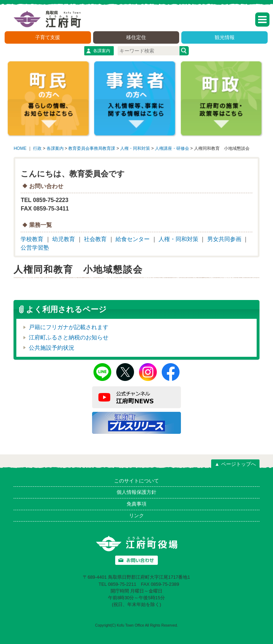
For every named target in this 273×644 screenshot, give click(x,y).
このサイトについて (136, 481)
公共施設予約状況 (52, 348)
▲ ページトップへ (235, 464)
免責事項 (136, 504)
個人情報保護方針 (136, 492)
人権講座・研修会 (172, 148)
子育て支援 (48, 37)
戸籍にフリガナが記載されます (69, 327)
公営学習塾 (35, 248)
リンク (136, 515)
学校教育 (32, 239)
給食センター (133, 239)
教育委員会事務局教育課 (92, 148)
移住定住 (136, 37)
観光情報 (225, 37)
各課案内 (102, 51)
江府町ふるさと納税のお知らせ (69, 337)
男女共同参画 (224, 239)
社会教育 (95, 239)
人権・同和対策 (135, 148)
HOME (20, 148)
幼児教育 (64, 239)
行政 (37, 148)
